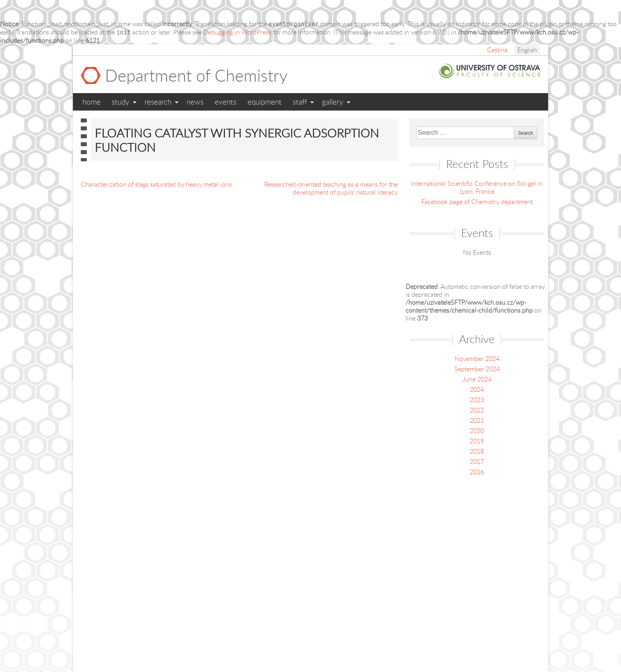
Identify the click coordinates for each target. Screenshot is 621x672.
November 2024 (477, 359)
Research (158, 102)
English (527, 50)
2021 (477, 420)
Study (121, 102)
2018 (477, 451)
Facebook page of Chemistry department (477, 202)
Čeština (497, 50)
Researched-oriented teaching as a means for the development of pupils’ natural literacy (331, 188)
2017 (477, 462)
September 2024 (477, 369)
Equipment (265, 102)
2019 (477, 441)
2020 (477, 431)
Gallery (333, 102)
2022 (477, 410)
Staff (300, 102)
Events (226, 102)
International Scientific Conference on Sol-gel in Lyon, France (477, 187)
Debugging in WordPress (237, 32)
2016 (477, 472)
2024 (477, 389)
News (195, 102)
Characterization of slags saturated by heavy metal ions (156, 184)
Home (91, 102)
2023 (477, 400)
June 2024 (477, 379)
